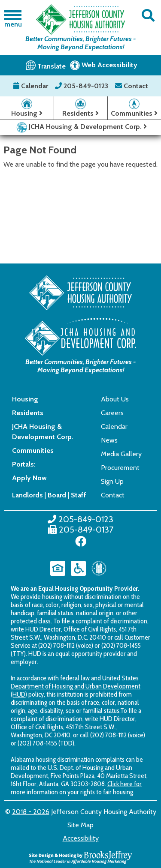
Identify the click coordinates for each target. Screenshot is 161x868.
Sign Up (112, 481)
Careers (112, 413)
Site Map (80, 825)
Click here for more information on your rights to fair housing (76, 788)
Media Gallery (121, 454)
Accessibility (81, 838)
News (109, 440)
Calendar (32, 86)
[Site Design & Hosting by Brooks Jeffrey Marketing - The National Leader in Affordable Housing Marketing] (81, 857)
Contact (132, 86)
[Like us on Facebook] (81, 542)
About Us (115, 399)
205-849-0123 (82, 86)
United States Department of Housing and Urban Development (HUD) (76, 686)
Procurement (120, 468)
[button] (148, 16)
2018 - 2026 (31, 812)
